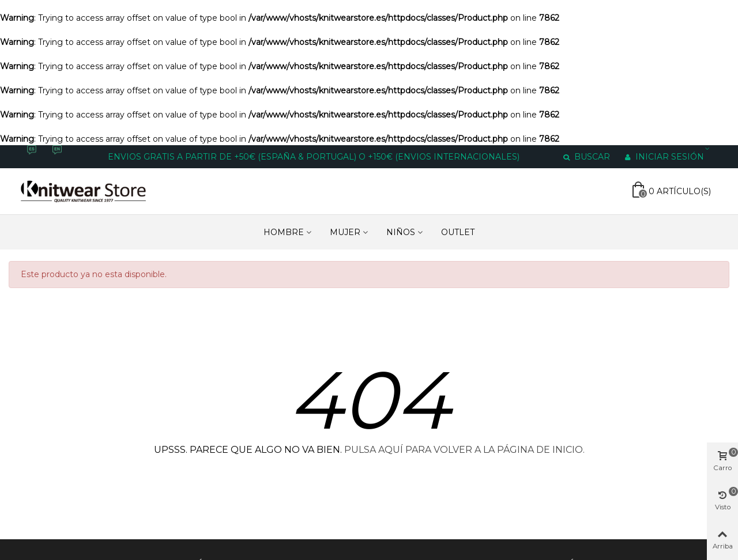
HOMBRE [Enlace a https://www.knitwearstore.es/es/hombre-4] (284, 232)
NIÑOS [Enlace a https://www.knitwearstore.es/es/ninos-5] (401, 232)
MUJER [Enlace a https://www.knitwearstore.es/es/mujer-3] (345, 232)
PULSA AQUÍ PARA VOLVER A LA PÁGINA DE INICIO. (464, 450)
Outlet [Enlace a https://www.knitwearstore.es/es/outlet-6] (458, 232)
